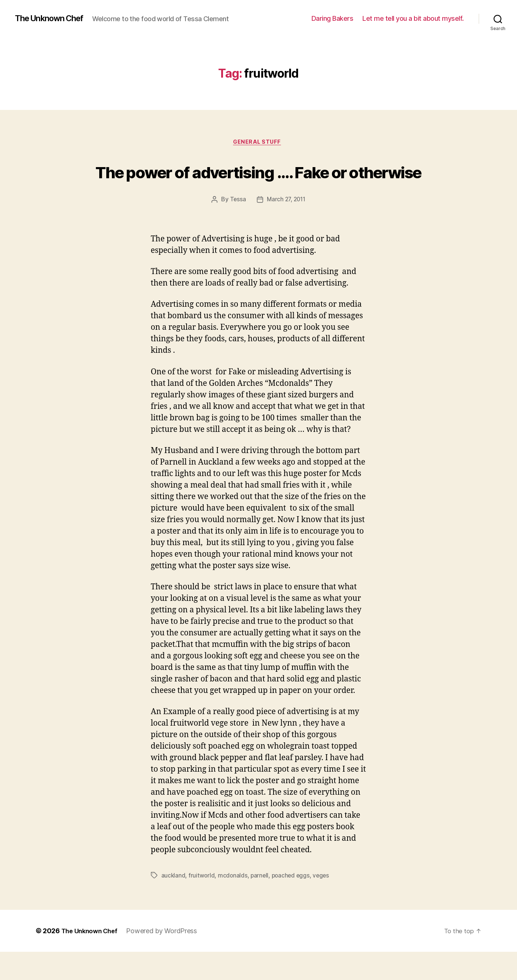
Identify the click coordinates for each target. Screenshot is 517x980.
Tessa (236, 228)
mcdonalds (234, 904)
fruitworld (202, 904)
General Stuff (258, 143)
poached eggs (293, 904)
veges (324, 904)
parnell (261, 904)
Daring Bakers (332, 18)
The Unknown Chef (53, 19)
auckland (174, 904)
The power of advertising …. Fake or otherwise (259, 185)
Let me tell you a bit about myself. (413, 18)
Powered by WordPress (166, 959)
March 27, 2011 (286, 228)
